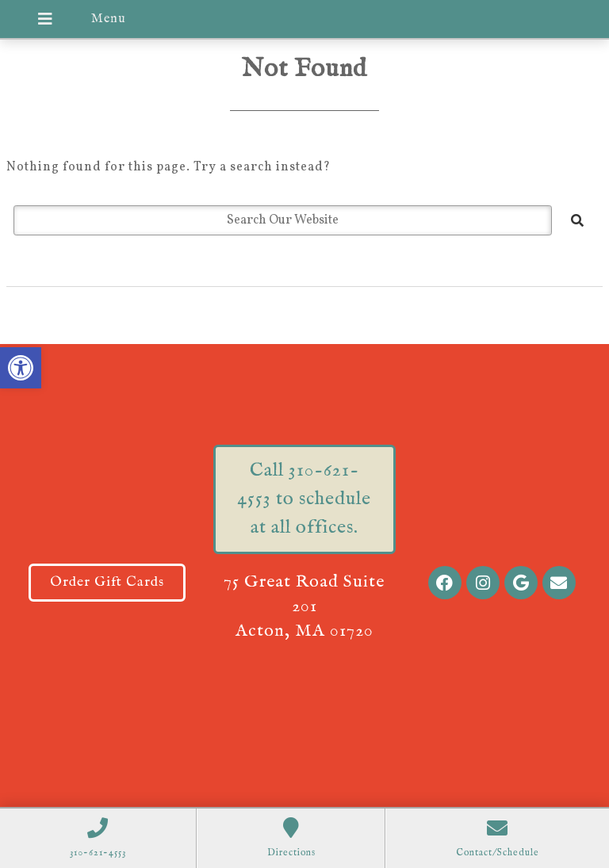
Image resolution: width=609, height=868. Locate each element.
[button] (21, 368)
